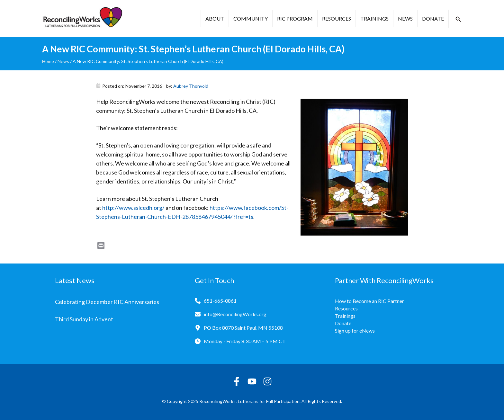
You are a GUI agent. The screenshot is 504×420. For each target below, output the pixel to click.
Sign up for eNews (355, 331)
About (215, 18)
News (405, 18)
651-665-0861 (220, 301)
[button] (458, 19)
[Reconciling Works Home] (82, 19)
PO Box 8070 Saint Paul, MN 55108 (243, 328)
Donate (433, 18)
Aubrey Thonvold (191, 86)
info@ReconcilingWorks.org (235, 314)
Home (48, 61)
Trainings (374, 18)
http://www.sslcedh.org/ (133, 208)
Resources (337, 18)
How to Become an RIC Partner (369, 301)
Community (251, 18)
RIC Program (295, 18)
